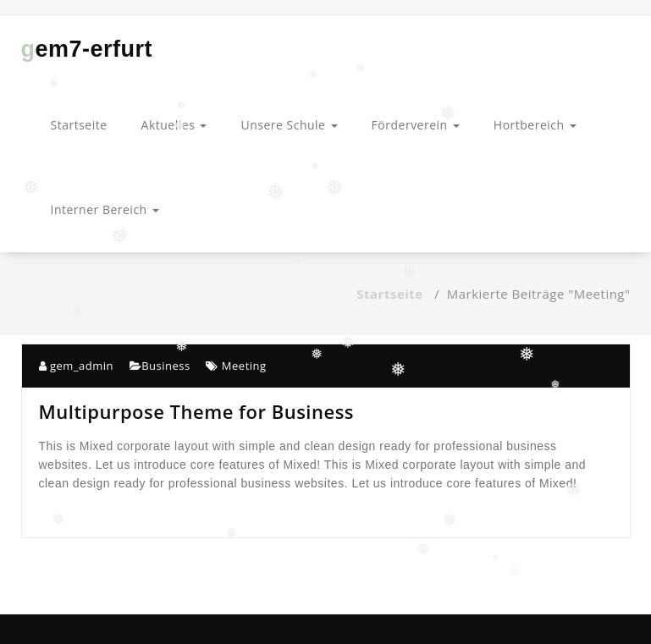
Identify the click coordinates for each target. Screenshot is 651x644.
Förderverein (416, 125)
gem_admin (76, 366)
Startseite (79, 125)
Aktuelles (174, 125)
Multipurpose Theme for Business (197, 411)
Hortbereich (535, 125)
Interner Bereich (105, 209)
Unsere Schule (289, 125)
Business (166, 366)
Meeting (244, 366)
